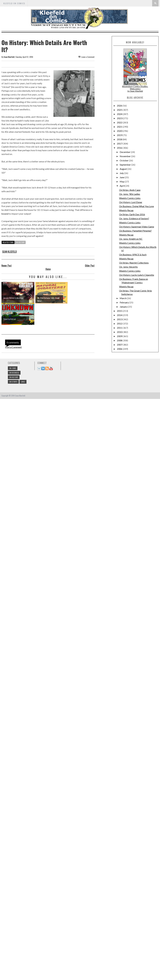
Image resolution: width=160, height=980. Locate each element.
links (23, 382)
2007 (120, 345)
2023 (120, 118)
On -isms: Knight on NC (131, 239)
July (122, 173)
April (122, 186)
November (125, 156)
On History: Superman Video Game (137, 227)
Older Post (90, 266)
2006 (120, 349)
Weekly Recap (126, 210)
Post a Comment (13, 347)
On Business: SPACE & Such (133, 255)
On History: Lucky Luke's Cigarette (137, 275)
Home (48, 269)
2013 (120, 319)
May (122, 181)
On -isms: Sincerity (128, 267)
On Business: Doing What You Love (137, 206)
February (124, 302)
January (124, 307)
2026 (120, 106)
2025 (120, 110)
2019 (120, 135)
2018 (120, 139)
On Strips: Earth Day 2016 (132, 214)
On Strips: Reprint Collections (134, 263)
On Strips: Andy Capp (130, 190)
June (122, 177)
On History (20, 242)
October (124, 160)
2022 (120, 122)
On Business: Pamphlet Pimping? (135, 231)
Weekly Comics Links (130, 198)
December (125, 152)
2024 (120, 114)
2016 (120, 148)
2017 (120, 144)
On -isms (13, 368)
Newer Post (7, 266)
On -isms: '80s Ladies (130, 194)
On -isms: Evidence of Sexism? (134, 218)
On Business (14, 373)
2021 (120, 127)
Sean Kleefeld (9, 57)
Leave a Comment (88, 57)
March (123, 298)
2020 (120, 131)
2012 (120, 323)
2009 (120, 336)
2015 (120, 311)
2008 (120, 340)
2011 (120, 328)
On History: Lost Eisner (131, 202)
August (123, 169)
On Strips (13, 382)
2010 (120, 332)
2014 (120, 315)
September (125, 165)
